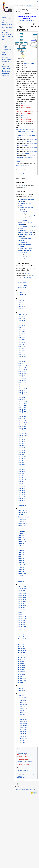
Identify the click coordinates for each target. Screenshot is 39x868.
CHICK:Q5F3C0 (22, 363)
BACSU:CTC (21, 300)
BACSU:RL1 (21, 305)
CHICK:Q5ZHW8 (22, 370)
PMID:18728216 (22, 723)
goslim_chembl (25, 105)
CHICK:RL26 (21, 446)
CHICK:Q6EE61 (22, 416)
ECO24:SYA (21, 533)
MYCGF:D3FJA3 (22, 678)
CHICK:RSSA (21, 486)
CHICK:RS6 (21, 484)
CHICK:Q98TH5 (22, 431)
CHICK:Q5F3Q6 (22, 365)
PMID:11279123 (22, 704)
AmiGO (18, 161)
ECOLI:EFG (21, 537)
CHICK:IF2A (21, 344)
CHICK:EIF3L (21, 338)
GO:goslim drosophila (22, 756)
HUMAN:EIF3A (22, 606)
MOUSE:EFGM (22, 653)
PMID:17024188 (22, 719)
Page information (6, 75)
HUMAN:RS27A (22, 627)
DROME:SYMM (22, 525)
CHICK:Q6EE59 (22, 412)
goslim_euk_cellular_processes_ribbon (27, 111)
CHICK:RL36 (21, 454)
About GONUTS (26, 790)
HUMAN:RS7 (21, 629)
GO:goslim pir (20, 761)
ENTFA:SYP (21, 576)
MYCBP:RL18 (21, 663)
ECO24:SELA (21, 531)
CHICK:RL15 (21, 442)
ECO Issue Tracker (6, 60)
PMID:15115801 (22, 711)
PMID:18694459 (22, 721)
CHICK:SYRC (21, 501)
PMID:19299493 (22, 725)
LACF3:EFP (21, 635)
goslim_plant (24, 117)
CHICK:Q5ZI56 (22, 374)
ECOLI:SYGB (21, 565)
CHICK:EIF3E (21, 331)
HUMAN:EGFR (22, 602)
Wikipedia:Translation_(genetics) (25, 129)
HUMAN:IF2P (21, 610)
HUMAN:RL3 (21, 621)
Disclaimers (33, 790)
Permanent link (5, 73)
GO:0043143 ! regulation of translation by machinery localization (26, 245)
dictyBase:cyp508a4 (23, 517)
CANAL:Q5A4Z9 (22, 315)
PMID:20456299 (22, 732)
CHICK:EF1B (21, 321)
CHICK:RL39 (21, 459)
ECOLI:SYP (21, 569)
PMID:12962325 (22, 709)
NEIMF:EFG (21, 688)
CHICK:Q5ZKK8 (22, 393)
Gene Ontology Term (20, 6)
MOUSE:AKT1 (22, 649)
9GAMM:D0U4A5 (22, 285)
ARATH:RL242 (22, 295)
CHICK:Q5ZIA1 (22, 376)
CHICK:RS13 (21, 473)
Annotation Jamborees (7, 24)
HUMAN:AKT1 (22, 591)
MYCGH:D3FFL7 (22, 680)
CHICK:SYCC (21, 492)
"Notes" (21, 174)
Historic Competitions (7, 35)
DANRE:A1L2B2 (22, 511)
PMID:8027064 (22, 742)
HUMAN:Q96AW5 (23, 618)
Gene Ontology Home (22, 165)
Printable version (6, 72)
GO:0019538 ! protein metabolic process (26, 778)
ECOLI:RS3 (21, 552)
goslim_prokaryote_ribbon (28, 121)
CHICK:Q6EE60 (22, 414)
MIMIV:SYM (21, 644)
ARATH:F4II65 (22, 293)
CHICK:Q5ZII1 (22, 380)
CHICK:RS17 (21, 478)
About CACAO (5, 33)
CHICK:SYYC (21, 503)
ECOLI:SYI (21, 567)
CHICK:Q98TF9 (22, 429)
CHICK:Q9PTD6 (22, 433)
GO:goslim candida (23, 753)
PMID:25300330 (22, 738)
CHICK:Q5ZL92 (22, 397)
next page (28, 273)
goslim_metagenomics (27, 113)
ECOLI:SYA (21, 559)
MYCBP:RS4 (21, 672)
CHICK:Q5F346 (22, 361)
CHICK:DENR (21, 317)
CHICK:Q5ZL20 (22, 395)
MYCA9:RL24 (21, 659)
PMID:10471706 (22, 700)
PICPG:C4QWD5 (22, 698)
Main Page (4, 17)
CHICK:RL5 (21, 463)
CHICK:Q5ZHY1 (22, 372)
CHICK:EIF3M (22, 340)
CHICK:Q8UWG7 (22, 427)
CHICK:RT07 (21, 490)
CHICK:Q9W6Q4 (22, 435)
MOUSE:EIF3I (22, 655)
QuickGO (4, 48)
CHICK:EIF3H (21, 334)
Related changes (6, 68)
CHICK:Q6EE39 (22, 406)
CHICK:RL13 (21, 439)
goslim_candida (25, 103)
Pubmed (4, 54)
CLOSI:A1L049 (22, 505)
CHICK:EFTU (21, 325)
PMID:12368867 (22, 706)
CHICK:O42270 (22, 357)
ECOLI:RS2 (21, 550)
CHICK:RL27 (21, 448)
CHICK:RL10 (21, 437)
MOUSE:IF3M (21, 657)
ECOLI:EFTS (21, 540)
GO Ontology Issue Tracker (6, 50)
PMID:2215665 (22, 734)
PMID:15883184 (22, 713)
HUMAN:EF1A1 (22, 597)
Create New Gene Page (7, 36)
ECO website (5, 58)
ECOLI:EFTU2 (22, 542)
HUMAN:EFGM (22, 599)
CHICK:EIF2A (21, 329)
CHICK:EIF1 (21, 327)
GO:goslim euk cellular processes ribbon (26, 758)
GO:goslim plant (28, 761)
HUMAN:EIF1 (21, 604)
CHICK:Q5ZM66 (22, 401)
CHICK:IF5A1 (21, 353)
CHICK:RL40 (21, 461)
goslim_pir (24, 115)
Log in (36, 2)
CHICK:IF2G (21, 346)
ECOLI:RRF (21, 546)
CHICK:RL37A (22, 456)
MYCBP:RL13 (21, 661)
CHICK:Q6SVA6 (22, 422)
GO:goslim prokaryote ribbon (24, 764)
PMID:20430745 (22, 730)
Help (36, 24)
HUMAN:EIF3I (22, 608)
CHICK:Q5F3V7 (22, 367)
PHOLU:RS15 (21, 696)
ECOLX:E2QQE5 (22, 573)
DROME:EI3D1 (22, 519)
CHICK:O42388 (22, 359)
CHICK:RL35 (21, 452)
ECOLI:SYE (21, 563)
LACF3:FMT (21, 637)
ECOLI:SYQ (21, 571)
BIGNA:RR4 (21, 309)
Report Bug (4, 22)
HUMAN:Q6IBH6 (22, 616)
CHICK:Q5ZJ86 (22, 382)
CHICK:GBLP (21, 342)
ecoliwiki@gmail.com (26, 21)
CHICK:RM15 (21, 465)
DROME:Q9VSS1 (22, 523)
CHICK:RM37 (21, 467)
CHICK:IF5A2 (21, 355)
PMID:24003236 (22, 736)
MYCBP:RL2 (21, 666)
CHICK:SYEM (21, 494)
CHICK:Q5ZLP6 (22, 399)
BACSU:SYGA (22, 307)
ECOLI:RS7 (21, 556)
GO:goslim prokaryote (22, 763)
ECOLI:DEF (21, 535)
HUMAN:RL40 (22, 623)
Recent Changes (6, 26)
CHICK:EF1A (21, 319)
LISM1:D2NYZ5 (22, 639)
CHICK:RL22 (21, 444)
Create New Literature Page (7, 39)
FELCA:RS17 (21, 581)
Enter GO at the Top (6, 19)
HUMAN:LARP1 (22, 614)
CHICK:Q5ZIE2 (22, 378)
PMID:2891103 (22, 740)
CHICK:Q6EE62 (22, 418)
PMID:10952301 (22, 702)
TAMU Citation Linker (7, 56)
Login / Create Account (7, 28)
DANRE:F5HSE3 (22, 513)
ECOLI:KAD (21, 544)
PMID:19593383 (22, 728)
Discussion (30, 6)
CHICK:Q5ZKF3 (22, 391)
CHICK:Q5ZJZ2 (22, 386)
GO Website (5, 46)
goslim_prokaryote (26, 119)
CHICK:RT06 (21, 488)
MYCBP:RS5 (21, 674)
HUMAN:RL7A (22, 625)
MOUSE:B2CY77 (22, 651)
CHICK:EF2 (21, 323)
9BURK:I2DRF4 (22, 283)
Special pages (5, 70)
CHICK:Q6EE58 (22, 410)
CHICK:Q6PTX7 (22, 420)
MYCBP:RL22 (21, 668)
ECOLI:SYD (21, 561)
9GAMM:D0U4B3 (22, 287)
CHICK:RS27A (22, 480)
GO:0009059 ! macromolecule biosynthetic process (25, 770)
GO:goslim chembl (21, 755)
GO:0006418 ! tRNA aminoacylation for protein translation (25, 222)
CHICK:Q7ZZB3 (22, 425)
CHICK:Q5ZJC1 (22, 384)
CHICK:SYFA (21, 497)
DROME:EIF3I (22, 521)
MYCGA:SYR (21, 676)
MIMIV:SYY (21, 647)
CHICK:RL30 (21, 450)
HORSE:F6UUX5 (22, 589)
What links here (5, 67)
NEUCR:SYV (21, 690)
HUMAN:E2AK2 (22, 595)
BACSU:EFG (21, 303)
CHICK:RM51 (21, 469)
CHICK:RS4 (21, 482)
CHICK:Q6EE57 (22, 408)
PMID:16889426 (22, 717)
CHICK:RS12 (21, 471)
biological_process (29, 63)
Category (19, 748)
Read (20, 9)
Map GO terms (5, 61)
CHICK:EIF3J (21, 336)
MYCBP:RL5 (21, 670)
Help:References (22, 185)
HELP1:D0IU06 (22, 587)
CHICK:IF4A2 (21, 348)
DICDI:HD (20, 515)
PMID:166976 (21, 715)
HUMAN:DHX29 (22, 593)
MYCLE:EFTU (22, 683)
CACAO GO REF (6, 41)
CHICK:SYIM (21, 499)
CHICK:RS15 (21, 475)
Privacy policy (18, 790)
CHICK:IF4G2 (21, 351)
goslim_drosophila (26, 107)
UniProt (3, 53)
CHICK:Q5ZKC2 (22, 389)
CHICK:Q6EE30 (22, 403)
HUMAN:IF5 (21, 612)
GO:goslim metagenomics (23, 760)
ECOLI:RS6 (21, 554)
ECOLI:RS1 (21, 548)
